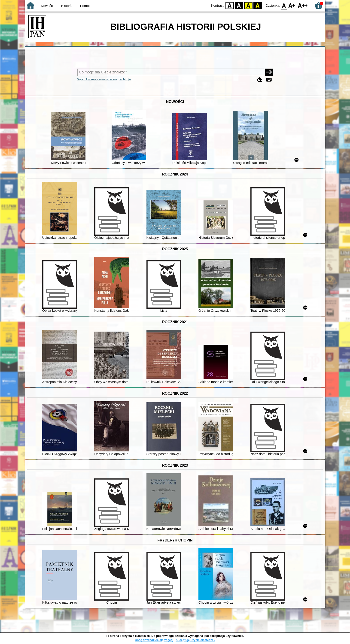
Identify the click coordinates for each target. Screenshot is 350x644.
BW (239, 5)
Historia (67, 6)
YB (248, 5)
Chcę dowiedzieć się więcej (154, 640)
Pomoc (85, 6)
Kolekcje (125, 79)
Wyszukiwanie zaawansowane (97, 79)
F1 (292, 5)
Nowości (47, 6)
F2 (303, 5)
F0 (284, 5)
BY (258, 5)
